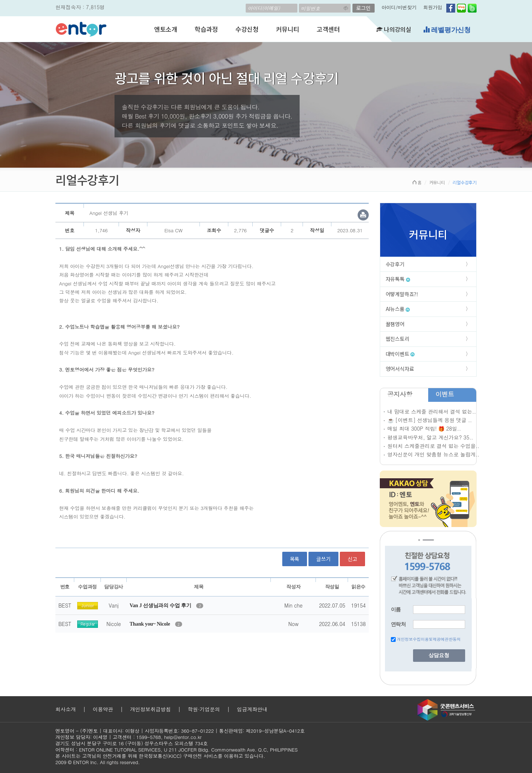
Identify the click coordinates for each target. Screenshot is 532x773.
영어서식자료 (400, 369)
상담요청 (439, 655)
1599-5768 (149, 737)
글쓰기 (323, 559)
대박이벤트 (400, 354)
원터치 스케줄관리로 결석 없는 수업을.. (434, 446)
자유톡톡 (398, 279)
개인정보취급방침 (150, 709)
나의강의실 (394, 29)
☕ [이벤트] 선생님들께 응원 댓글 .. (430, 420)
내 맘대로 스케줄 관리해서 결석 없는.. (432, 411)
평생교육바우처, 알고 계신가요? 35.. (430, 437)
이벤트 (445, 394)
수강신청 (247, 29)
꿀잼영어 (395, 324)
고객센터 (328, 29)
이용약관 (103, 709)
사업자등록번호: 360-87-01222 (179, 731)
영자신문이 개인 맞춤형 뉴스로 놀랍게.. (434, 454)
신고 (352, 559)
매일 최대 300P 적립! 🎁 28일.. (424, 428)
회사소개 (66, 709)
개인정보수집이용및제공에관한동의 (429, 639)
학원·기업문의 (204, 709)
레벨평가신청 (447, 30)
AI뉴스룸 (398, 309)
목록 (295, 559)
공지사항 (400, 394)
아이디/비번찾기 (399, 7)
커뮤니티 (288, 29)
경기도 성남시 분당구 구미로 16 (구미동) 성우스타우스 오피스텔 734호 (132, 743)
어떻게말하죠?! (402, 294)
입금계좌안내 (252, 709)
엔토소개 (166, 29)
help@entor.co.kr (183, 737)
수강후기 (395, 264)
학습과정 (206, 29)
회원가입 (433, 7)
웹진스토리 (398, 339)
